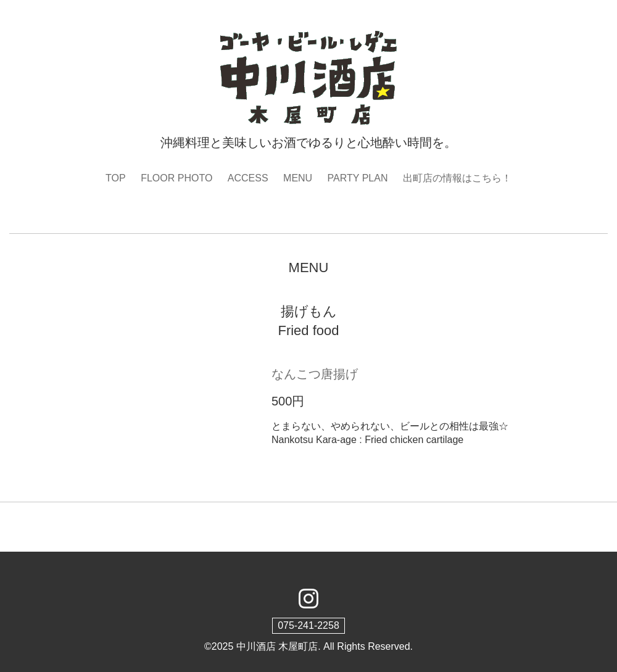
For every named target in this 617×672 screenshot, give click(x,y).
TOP (116, 178)
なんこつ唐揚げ (315, 374)
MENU (298, 178)
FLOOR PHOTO (176, 178)
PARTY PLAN (358, 178)
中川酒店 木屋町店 (277, 646)
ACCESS (248, 178)
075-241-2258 (308, 625)
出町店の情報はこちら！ (457, 178)
